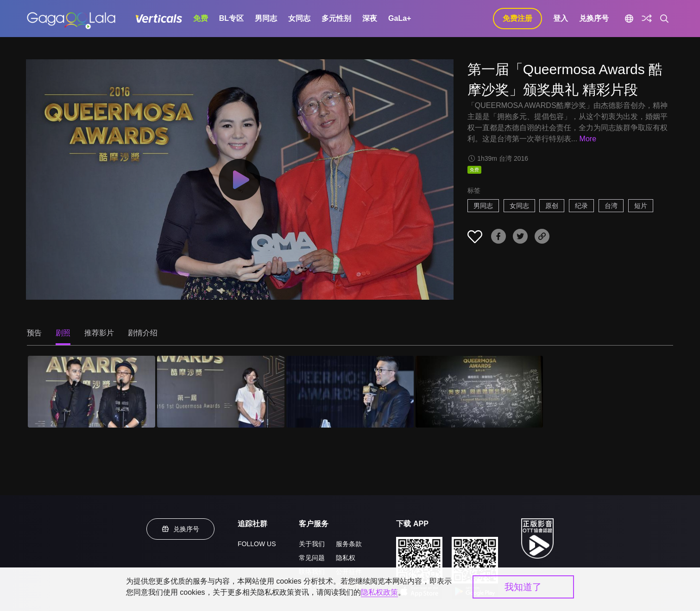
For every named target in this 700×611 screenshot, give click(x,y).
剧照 (63, 333)
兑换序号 (594, 18)
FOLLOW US (257, 544)
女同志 (299, 18)
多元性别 (336, 18)
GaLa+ (400, 18)
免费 (201, 18)
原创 (552, 206)
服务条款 (349, 544)
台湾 (611, 206)
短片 (641, 206)
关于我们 (312, 544)
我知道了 (523, 587)
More (588, 139)
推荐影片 (99, 333)
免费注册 (517, 18)
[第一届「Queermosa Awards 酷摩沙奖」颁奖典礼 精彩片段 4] (479, 392)
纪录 (581, 206)
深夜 (370, 18)
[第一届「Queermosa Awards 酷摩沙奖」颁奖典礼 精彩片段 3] (350, 392)
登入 (561, 18)
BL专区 (231, 18)
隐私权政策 (379, 592)
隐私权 (346, 558)
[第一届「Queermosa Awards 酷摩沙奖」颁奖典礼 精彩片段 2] (221, 392)
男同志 (266, 18)
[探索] (647, 19)
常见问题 (312, 558)
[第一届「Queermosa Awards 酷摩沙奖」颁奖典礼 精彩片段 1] (91, 392)
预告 (34, 333)
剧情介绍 (143, 333)
